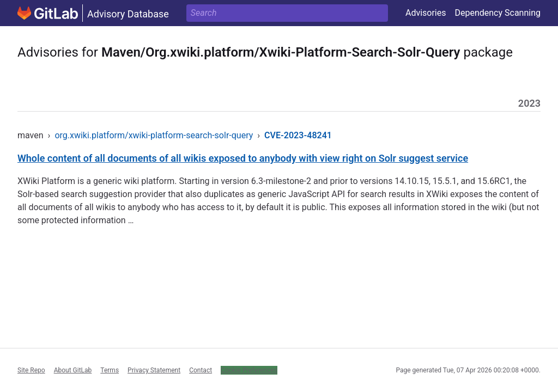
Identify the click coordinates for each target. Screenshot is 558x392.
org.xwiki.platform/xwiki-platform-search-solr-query (154, 135)
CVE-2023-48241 (298, 135)
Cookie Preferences (249, 370)
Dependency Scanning (498, 13)
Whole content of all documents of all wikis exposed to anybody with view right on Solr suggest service (243, 158)
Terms (110, 370)
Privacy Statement (154, 370)
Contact (201, 370)
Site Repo (31, 370)
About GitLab (73, 370)
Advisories (426, 13)
